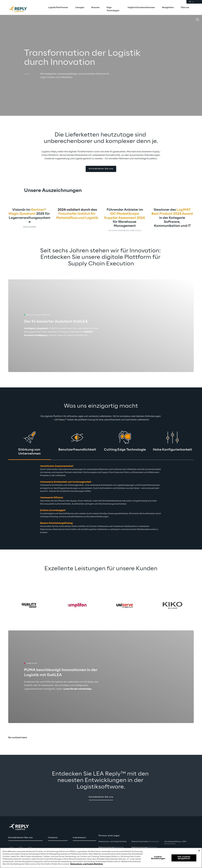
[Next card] (186, 605)
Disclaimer (30, 227)
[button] (101, 169)
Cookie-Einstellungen (158, 858)
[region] (101, 858)
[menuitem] (58, 8)
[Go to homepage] (20, 9)
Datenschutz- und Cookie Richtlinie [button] (113, 842)
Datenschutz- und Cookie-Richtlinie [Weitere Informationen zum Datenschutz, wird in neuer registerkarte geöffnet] (87, 864)
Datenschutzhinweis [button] (111, 847)
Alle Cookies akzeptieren (184, 858)
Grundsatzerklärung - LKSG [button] (175, 843)
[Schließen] (199, 851)
